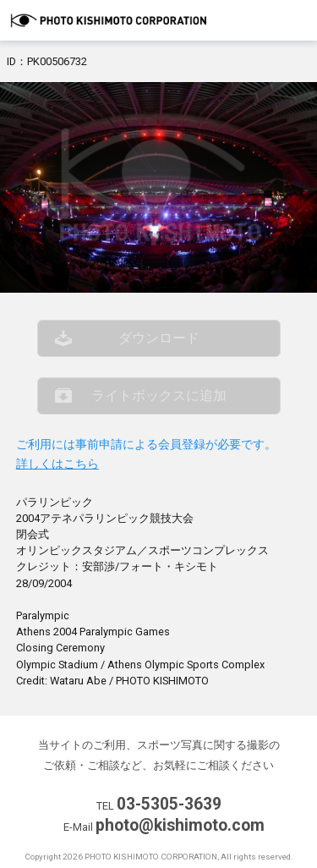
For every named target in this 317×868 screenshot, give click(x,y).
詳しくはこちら (57, 464)
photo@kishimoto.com (180, 825)
